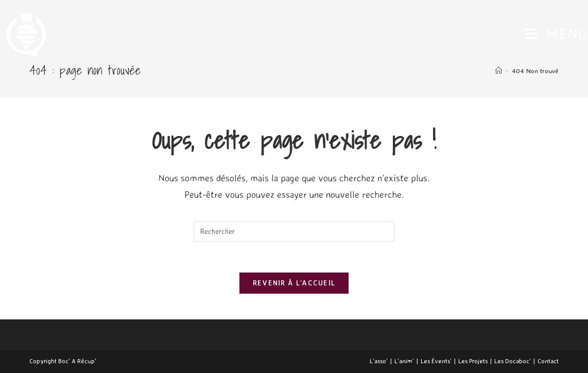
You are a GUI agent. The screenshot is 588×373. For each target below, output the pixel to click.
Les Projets (473, 361)
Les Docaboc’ (513, 361)
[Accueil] (499, 71)
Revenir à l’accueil (294, 283)
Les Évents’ (436, 361)
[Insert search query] (294, 231)
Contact (548, 361)
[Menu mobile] (556, 34)
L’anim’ (404, 361)
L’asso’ (379, 361)
